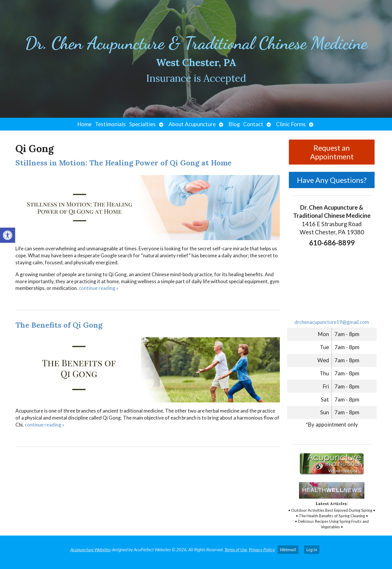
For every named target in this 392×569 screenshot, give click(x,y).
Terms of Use (236, 550)
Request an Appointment (332, 152)
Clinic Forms (291, 124)
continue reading (99, 288)
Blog (234, 124)
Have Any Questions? (332, 180)
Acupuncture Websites (91, 550)
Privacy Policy (262, 550)
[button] (8, 235)
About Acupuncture (192, 124)
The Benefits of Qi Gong (59, 325)
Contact (253, 124)
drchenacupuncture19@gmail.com (332, 322)
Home (84, 124)
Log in (312, 550)
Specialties (143, 124)
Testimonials (110, 124)
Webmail (288, 550)
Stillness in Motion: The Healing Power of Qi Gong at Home (123, 163)
